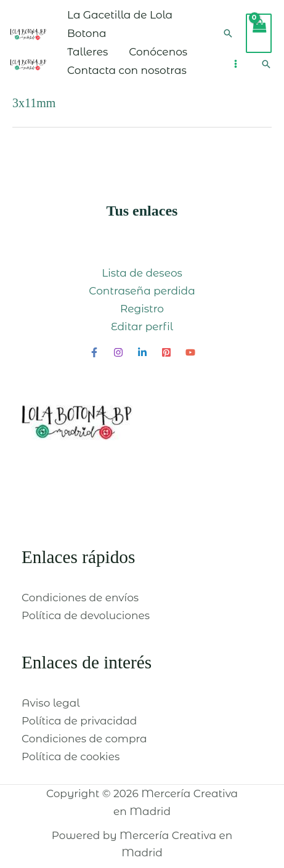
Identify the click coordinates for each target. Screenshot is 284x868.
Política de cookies (71, 756)
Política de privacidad (79, 721)
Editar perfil (142, 327)
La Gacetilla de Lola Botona (120, 24)
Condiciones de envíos (80, 598)
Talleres (87, 52)
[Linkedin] (142, 352)
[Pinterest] (166, 352)
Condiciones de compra (84, 739)
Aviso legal (51, 703)
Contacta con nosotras (127, 70)
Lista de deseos (142, 273)
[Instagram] (118, 352)
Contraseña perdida (142, 291)
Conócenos (158, 52)
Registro (142, 309)
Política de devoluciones (86, 615)
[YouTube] (190, 352)
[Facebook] (94, 352)
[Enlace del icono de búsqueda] (228, 33)
